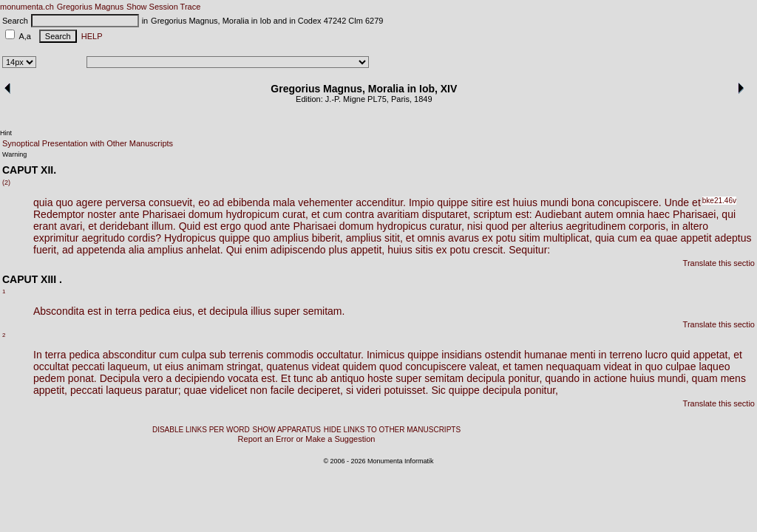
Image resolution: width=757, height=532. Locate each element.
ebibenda (248, 202)
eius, (184, 311)
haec (659, 214)
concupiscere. (629, 202)
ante (129, 214)
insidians (461, 355)
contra (360, 214)
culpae (680, 366)
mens (733, 378)
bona (583, 202)
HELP (90, 36)
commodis (290, 355)
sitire (482, 202)
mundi (554, 202)
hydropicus (401, 226)
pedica (155, 311)
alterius (546, 226)
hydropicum (253, 214)
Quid (190, 226)
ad (219, 202)
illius (261, 311)
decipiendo (200, 378)
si (350, 390)
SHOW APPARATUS (287, 430)
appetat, (712, 355)
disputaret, (446, 214)
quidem (359, 366)
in (675, 226)
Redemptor (59, 214)
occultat (51, 366)
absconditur (129, 355)
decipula (228, 311)
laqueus (124, 390)
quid (680, 355)
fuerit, (46, 250)
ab (322, 378)
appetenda (101, 250)
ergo (231, 226)
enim (256, 250)
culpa (194, 355)
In (38, 355)
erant (45, 226)
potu (506, 238)
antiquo (347, 378)
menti (583, 355)
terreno (625, 355)
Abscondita (59, 311)
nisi (475, 226)
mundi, (673, 378)
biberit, (327, 238)
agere (89, 202)
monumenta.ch (27, 7)
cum (333, 214)
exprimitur (56, 238)
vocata (243, 378)
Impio (421, 202)
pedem (49, 378)
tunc (303, 378)
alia (137, 250)
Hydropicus (190, 238)
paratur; (163, 390)
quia (43, 202)
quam (705, 378)
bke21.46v (719, 201)
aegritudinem (595, 226)
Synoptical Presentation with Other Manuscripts (88, 143)
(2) (6, 183)
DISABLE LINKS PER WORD (201, 430)
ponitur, (525, 378)
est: (524, 214)
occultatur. (340, 355)
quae (666, 238)
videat (326, 366)
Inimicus (386, 355)
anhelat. (205, 250)
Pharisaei (163, 214)
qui (729, 214)
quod (255, 226)
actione (610, 378)
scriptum (493, 214)
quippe (452, 202)
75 (382, 99)
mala (284, 202)
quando (562, 378)
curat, (295, 214)
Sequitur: (529, 250)
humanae (546, 355)
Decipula (120, 378)
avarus (464, 238)
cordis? (145, 238)
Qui (234, 250)
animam (206, 366)
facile (283, 390)
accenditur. (381, 202)
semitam (444, 378)
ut (157, 366)
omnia (631, 214)
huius (525, 202)
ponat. (82, 378)
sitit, (394, 238)
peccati (88, 366)
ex (488, 238)
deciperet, (320, 390)
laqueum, (129, 366)
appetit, (367, 250)
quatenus (288, 366)
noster (102, 214)
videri (369, 390)
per (519, 226)
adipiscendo (298, 250)
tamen (529, 366)
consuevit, (172, 202)
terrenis (247, 355)
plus (339, 250)
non (258, 390)
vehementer (325, 202)
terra (126, 311)
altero (695, 226)
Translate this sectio (719, 263)
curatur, (447, 226)
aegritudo (103, 238)
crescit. (489, 250)
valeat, (485, 366)
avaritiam (398, 214)
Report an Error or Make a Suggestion (307, 439)
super (287, 311)
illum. (164, 226)
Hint (6, 133)
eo (204, 202)
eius (174, 366)
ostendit (503, 355)
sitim (530, 238)
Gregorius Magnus (91, 7)
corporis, (648, 226)
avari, (72, 226)
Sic (438, 390)
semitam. (324, 311)
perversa (126, 202)
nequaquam (574, 366)
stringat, (245, 366)
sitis (424, 250)
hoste (380, 378)
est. (269, 378)
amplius (291, 238)
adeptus (733, 238)
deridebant (124, 226)
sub (218, 355)
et (696, 202)
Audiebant (559, 214)
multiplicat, (568, 238)
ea (646, 238)
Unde (677, 202)
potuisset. (406, 390)
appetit (696, 238)
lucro (656, 355)
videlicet (229, 390)
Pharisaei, (696, 214)
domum (206, 214)
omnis (431, 238)
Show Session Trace (163, 7)
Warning (14, 154)
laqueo (714, 366)
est (503, 202)
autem (599, 214)
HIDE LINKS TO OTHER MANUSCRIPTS (392, 430)
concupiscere (436, 366)
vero (153, 378)
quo (64, 202)
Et (286, 378)
